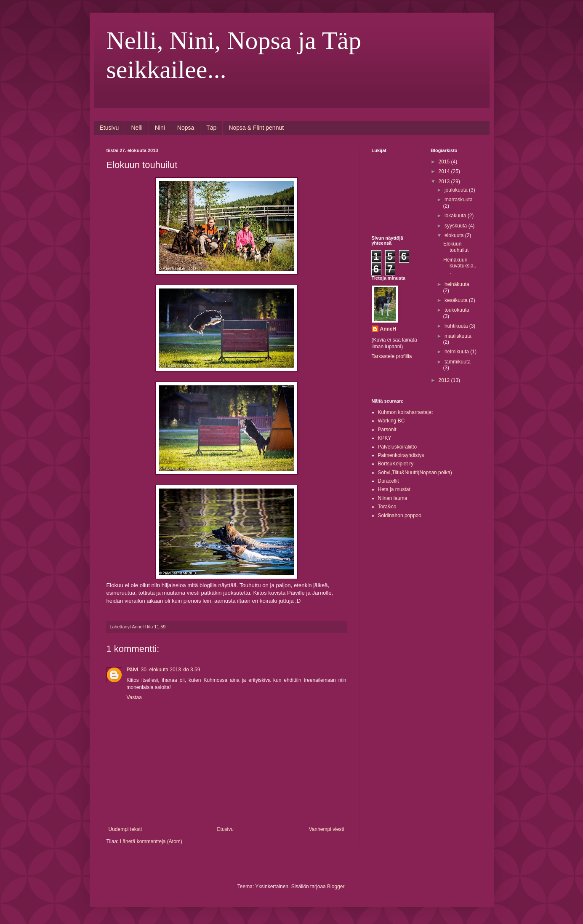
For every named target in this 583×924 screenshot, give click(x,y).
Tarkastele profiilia (392, 356)
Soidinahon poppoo (400, 515)
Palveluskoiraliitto (398, 447)
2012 (445, 380)
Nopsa (186, 128)
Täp (211, 128)
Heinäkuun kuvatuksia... (460, 266)
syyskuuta (457, 226)
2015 (445, 162)
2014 (445, 171)
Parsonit (387, 430)
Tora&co (387, 507)
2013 (445, 182)
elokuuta (455, 235)
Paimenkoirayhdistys (401, 455)
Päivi (133, 670)
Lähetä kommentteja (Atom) (151, 841)
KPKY (385, 438)
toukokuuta (457, 310)
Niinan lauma (393, 498)
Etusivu (109, 128)
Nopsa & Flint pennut (256, 128)
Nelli (137, 128)
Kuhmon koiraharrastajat (406, 412)
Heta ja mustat (394, 489)
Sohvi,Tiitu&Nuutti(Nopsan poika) (415, 473)
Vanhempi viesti (327, 829)
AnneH (388, 329)
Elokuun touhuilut (456, 247)
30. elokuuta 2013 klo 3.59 (171, 670)
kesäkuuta (457, 300)
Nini (160, 128)
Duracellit (389, 481)
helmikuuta (457, 352)
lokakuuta (456, 216)
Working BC (391, 421)
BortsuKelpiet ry (396, 464)
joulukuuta (457, 190)
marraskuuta (459, 200)
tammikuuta (458, 362)
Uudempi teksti (125, 829)
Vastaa (134, 697)
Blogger (336, 887)
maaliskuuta (458, 336)
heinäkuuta (457, 284)
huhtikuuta (457, 326)
